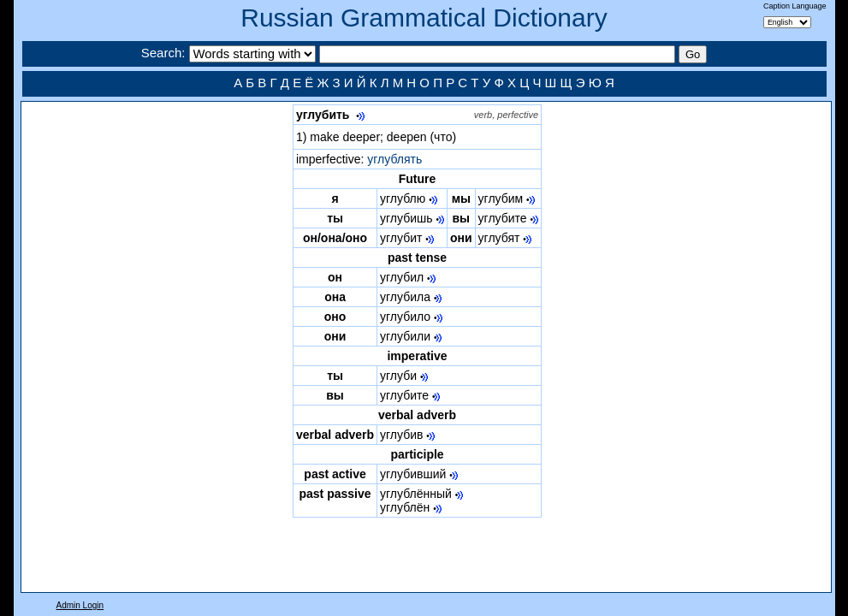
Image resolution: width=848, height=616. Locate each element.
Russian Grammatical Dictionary (424, 18)
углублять (394, 159)
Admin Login (80, 605)
